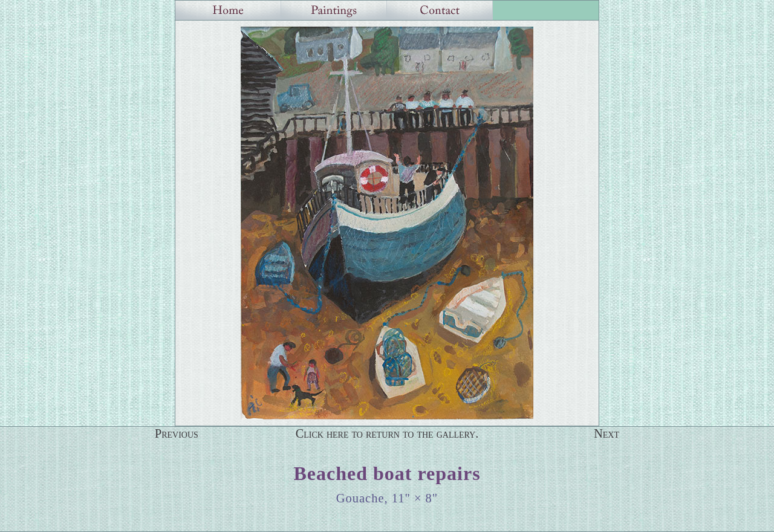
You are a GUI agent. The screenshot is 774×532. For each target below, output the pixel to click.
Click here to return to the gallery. (387, 433)
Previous (177, 433)
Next (607, 433)
